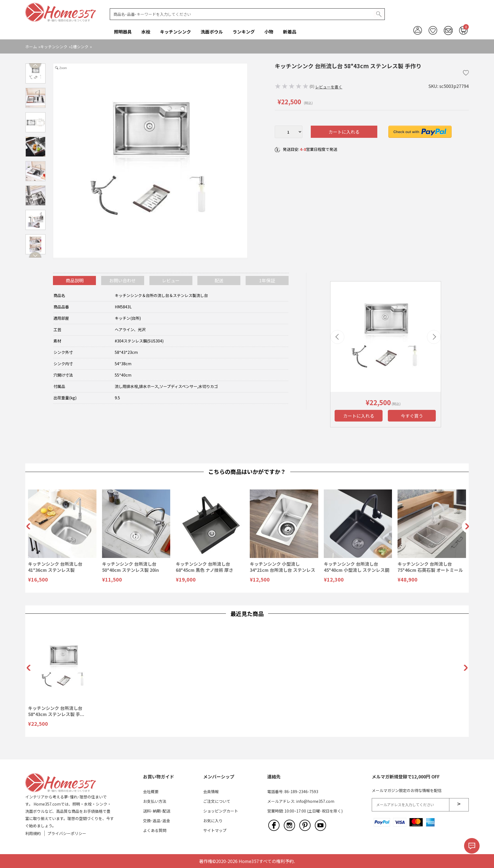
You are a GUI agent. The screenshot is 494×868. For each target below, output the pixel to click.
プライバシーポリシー (67, 833)
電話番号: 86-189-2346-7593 (293, 791)
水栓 (146, 32)
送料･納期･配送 (157, 811)
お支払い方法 (155, 801)
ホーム (31, 47)
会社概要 (151, 791)
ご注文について (217, 801)
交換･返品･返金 (157, 821)
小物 (269, 32)
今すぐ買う (412, 416)
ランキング (244, 32)
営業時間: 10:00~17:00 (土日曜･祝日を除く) (305, 811)
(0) (312, 86)
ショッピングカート (221, 811)
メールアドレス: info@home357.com (301, 801)
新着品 (290, 32)
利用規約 (33, 833)
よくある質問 (155, 830)
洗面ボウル (212, 32)
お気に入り (213, 821)
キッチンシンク (175, 32)
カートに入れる (344, 132)
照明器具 (123, 32)
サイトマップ (215, 830)
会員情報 (211, 791)
